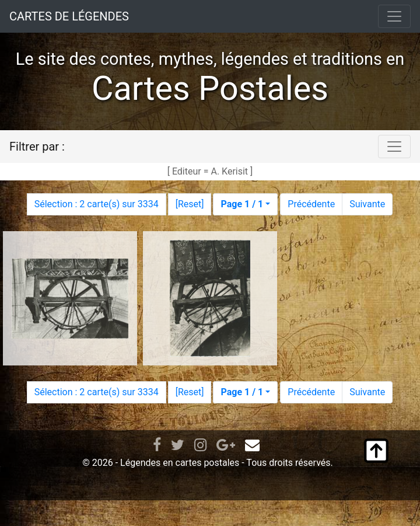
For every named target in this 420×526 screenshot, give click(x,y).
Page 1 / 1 (242, 204)
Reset (190, 204)
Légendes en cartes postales (180, 463)
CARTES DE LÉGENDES (69, 16)
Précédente (311, 204)
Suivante (367, 204)
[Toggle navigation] (394, 16)
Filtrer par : (37, 147)
